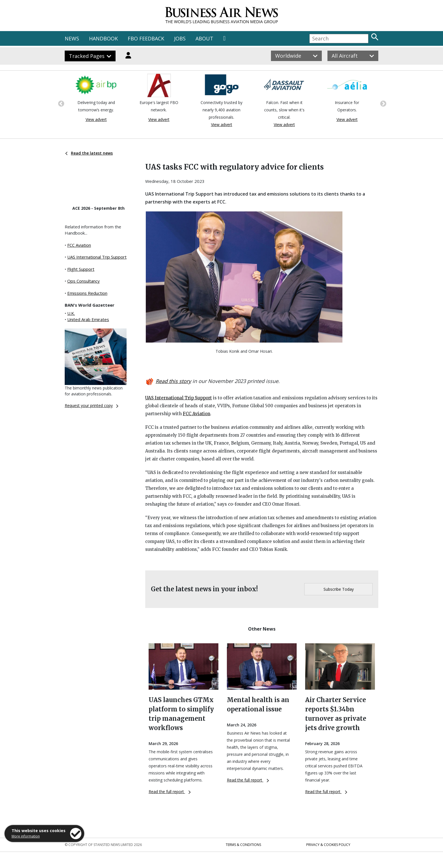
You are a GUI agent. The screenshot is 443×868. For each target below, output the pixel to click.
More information (26, 836)
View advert (96, 119)
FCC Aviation (79, 245)
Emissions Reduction (87, 293)
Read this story (173, 381)
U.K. (71, 313)
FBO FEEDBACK (146, 38)
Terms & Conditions (243, 845)
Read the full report (170, 792)
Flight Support (81, 269)
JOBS (180, 38)
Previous (60, 103)
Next (383, 103)
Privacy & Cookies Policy (328, 845)
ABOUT (204, 38)
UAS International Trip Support (97, 257)
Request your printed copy (92, 405)
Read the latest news (89, 153)
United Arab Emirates (88, 319)
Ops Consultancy (83, 281)
